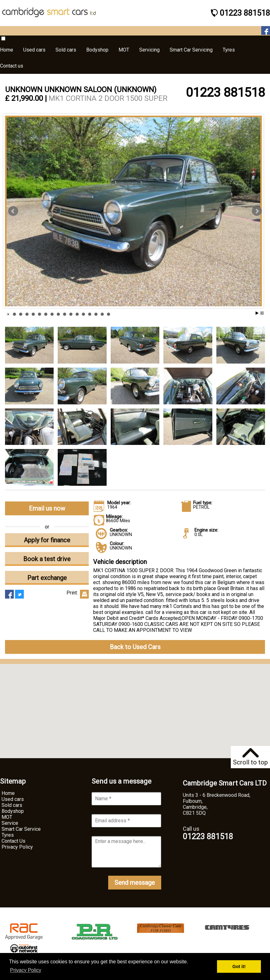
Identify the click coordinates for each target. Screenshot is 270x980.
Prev (13, 211)
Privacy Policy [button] (26, 970)
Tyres (8, 835)
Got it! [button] (239, 966)
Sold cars (12, 805)
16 (102, 314)
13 (83, 314)
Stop (262, 313)
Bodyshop (13, 811)
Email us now (47, 508)
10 (65, 314)
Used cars (13, 799)
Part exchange (47, 578)
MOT (7, 817)
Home (8, 793)
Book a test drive (47, 559)
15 (96, 314)
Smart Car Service (21, 829)
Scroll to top (250, 757)
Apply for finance (47, 540)
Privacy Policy (17, 847)
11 (71, 314)
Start (257, 313)
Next (257, 211)
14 (90, 314)
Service (10, 823)
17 (109, 314)
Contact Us (13, 841)
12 (77, 314)
